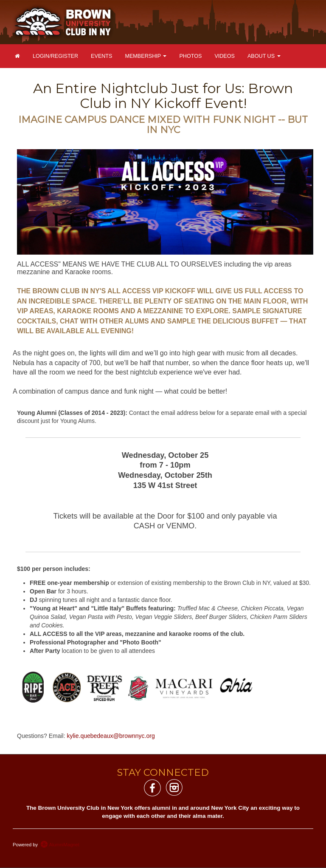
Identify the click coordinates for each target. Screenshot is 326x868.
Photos (190, 56)
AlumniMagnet (60, 845)
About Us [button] (264, 56)
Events (101, 56)
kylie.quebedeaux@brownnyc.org (111, 736)
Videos (225, 56)
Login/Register (55, 56)
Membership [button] (146, 56)
